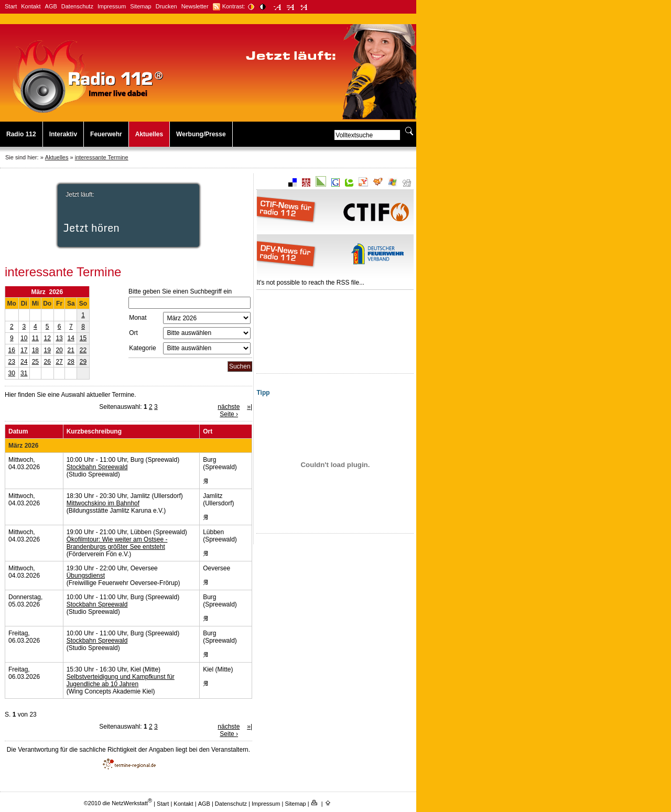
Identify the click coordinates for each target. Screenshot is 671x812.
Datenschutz (77, 6)
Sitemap (140, 6)
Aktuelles (149, 134)
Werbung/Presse (201, 134)
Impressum (112, 6)
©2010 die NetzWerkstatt (118, 803)
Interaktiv (63, 134)
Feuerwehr (106, 134)
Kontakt (31, 6)
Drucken (166, 6)
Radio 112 (21, 134)
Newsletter (195, 6)
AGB (51, 6)
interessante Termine (102, 157)
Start (11, 6)
